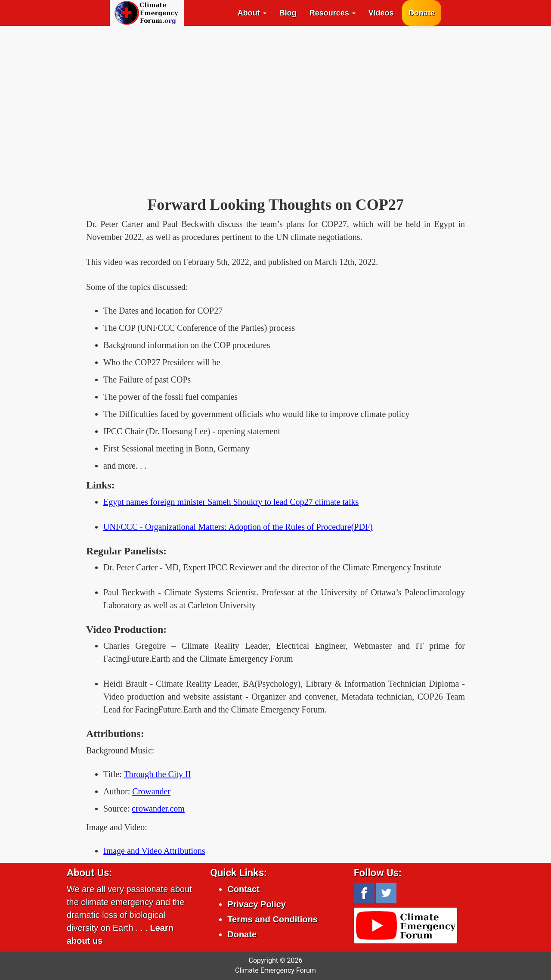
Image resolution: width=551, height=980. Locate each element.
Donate (422, 13)
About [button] (252, 13)
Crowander (151, 791)
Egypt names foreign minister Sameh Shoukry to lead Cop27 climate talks (231, 502)
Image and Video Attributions (154, 851)
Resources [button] (333, 13)
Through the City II (157, 774)
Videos (381, 13)
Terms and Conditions (272, 919)
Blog (288, 13)
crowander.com (158, 809)
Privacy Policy (257, 904)
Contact (243, 889)
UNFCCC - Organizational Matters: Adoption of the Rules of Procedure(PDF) (238, 527)
